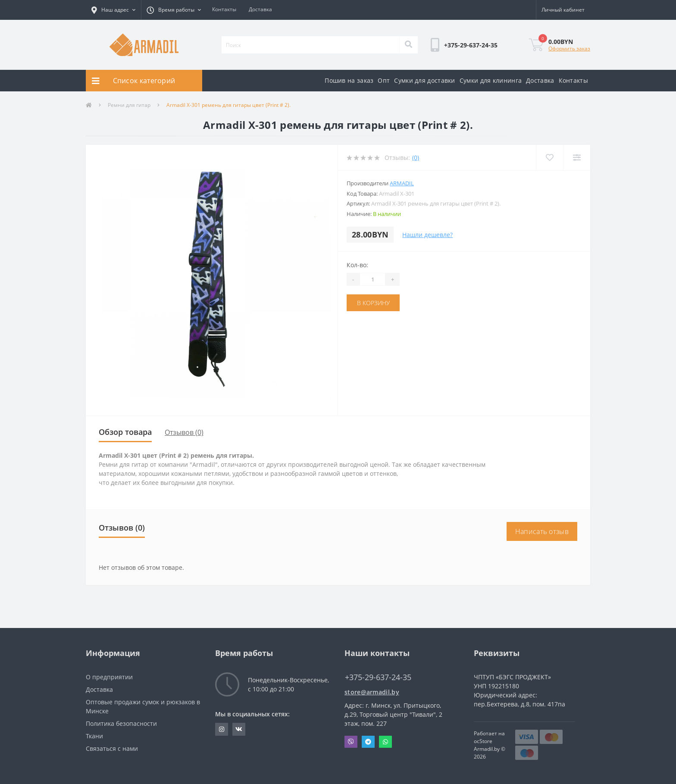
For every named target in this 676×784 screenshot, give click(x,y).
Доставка (260, 9)
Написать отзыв (542, 531)
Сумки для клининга (491, 80)
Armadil (402, 183)
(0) (416, 158)
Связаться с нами (112, 748)
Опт (384, 80)
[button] (113, 10)
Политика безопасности (121, 723)
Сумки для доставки (424, 80)
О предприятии (109, 677)
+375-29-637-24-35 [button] (378, 677)
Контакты (224, 9)
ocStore (483, 741)
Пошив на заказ (349, 80)
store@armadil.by (372, 692)
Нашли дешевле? (427, 235)
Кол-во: (357, 265)
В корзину (373, 303)
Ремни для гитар (129, 105)
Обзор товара (125, 432)
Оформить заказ (569, 48)
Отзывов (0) (184, 432)
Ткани (94, 736)
